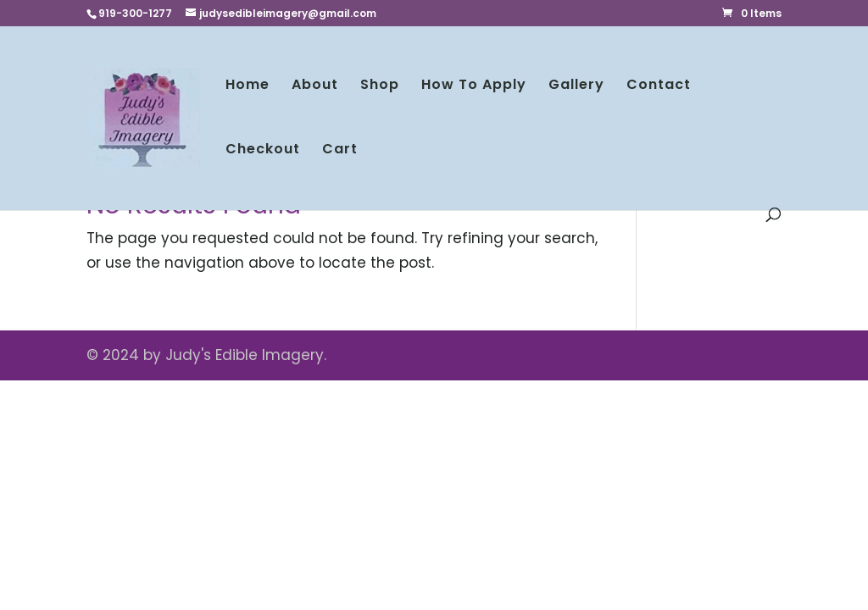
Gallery (576, 86)
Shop (380, 86)
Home (248, 86)
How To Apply (474, 86)
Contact (659, 86)
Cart (340, 151)
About (315, 86)
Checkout (263, 151)
